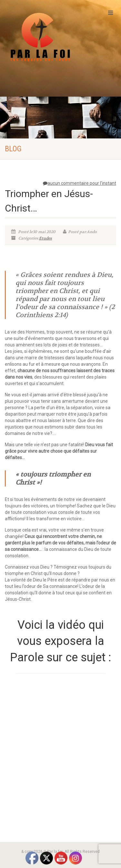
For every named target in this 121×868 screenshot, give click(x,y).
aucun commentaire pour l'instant (80, 183)
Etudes (45, 238)
